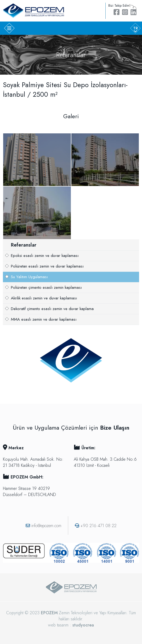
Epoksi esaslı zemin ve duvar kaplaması (45, 256)
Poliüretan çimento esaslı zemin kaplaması (46, 287)
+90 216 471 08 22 (96, 526)
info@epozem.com (44, 526)
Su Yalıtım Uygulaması (29, 277)
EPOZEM (49, 613)
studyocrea (83, 625)
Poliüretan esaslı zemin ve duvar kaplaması (47, 266)
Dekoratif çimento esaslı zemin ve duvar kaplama (52, 309)
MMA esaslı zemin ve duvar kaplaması (44, 319)
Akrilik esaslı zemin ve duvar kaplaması (44, 298)
